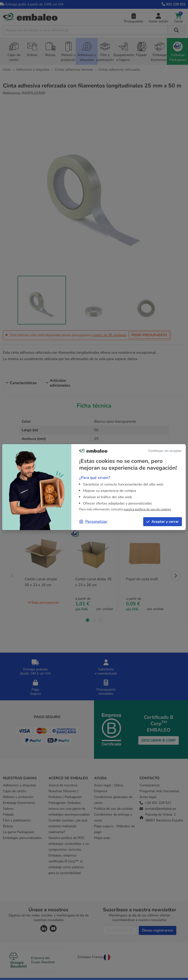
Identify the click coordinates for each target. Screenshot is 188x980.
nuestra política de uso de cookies (147, 509)
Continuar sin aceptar (165, 451)
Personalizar (93, 522)
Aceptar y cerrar (163, 522)
